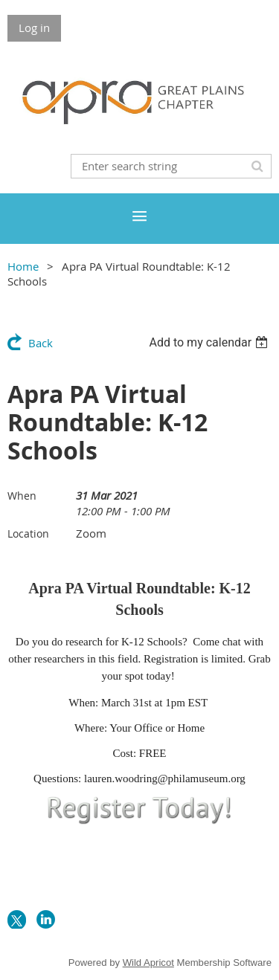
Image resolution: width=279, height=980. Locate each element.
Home (23, 266)
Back (41, 343)
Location (28, 533)
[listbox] (210, 342)
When (22, 496)
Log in (34, 28)
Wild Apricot (148, 963)
